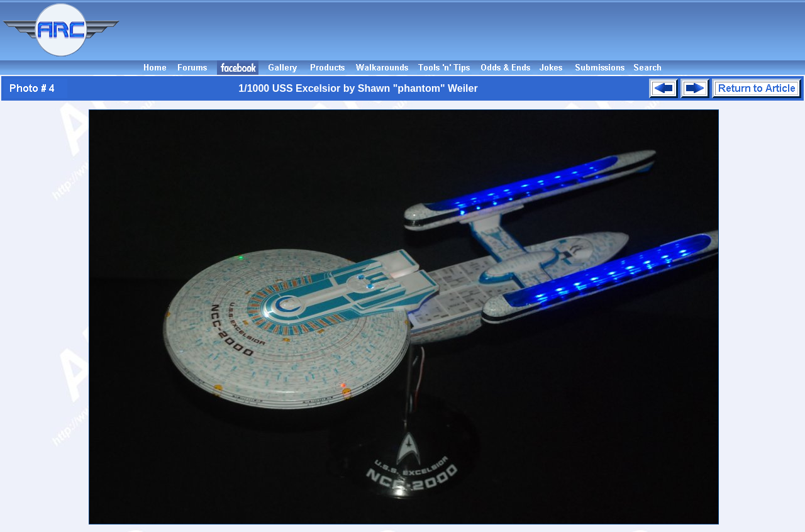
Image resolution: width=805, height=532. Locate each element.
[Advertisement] (464, 30)
